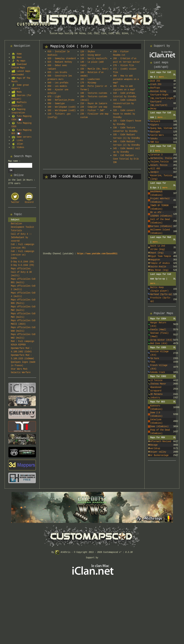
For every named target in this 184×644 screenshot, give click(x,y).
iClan (20, 144)
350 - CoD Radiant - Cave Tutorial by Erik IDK (126, 159)
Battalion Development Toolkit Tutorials (23, 227)
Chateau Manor (158, 384)
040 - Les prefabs (58, 83)
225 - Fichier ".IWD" (92, 110)
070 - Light (54, 97)
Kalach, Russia (159, 165)
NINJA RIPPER (18, 345)
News (19, 57)
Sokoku (154, 139)
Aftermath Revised (161, 441)
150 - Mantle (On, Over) (94, 69)
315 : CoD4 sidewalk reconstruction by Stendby (125, 103)
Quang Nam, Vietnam (161, 128)
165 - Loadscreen (90, 79)
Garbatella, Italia (161, 158)
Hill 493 (155, 169)
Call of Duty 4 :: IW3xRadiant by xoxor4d (21, 237)
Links (20, 140)
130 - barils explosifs (94, 59)
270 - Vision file (123, 65)
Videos (20, 147)
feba (153, 362)
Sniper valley (158, 452)
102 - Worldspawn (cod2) (62, 110)
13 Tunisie (156, 380)
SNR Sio (154, 142)
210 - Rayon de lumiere (94, 103)
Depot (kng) (157, 253)
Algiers (154, 125)
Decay (153, 109)
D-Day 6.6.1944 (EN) (23, 262)
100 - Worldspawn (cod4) (62, 107)
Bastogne (155, 132)
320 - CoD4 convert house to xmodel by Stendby (124, 114)
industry (155, 398)
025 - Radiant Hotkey (60, 62)
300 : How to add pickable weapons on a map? (126, 79)
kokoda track (158, 372)
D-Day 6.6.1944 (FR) (23, 265)
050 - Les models (57, 86)
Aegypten (155, 260)
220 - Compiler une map (94, 107)
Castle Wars (157, 135)
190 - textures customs (94, 93)
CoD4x (14, 258)
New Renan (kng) (159, 270)
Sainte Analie (158, 267)
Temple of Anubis (160, 263)
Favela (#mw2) (158, 330)
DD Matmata (156, 394)
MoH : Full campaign (23, 341)
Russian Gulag (158, 91)
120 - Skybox (88, 52)
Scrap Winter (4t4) (161, 340)
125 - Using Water (91, 55)
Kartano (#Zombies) (161, 226)
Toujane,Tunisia (159, 162)
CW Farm (154, 358)
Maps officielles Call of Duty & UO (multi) (21, 272)
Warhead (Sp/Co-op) (161, 294)
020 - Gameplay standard (62, 59)
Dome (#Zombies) (159, 426)
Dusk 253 (155, 81)
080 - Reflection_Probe (61, 100)
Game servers (24, 137)
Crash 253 (156, 84)
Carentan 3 (156, 155)
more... (163, 77)
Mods (19, 92)
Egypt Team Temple (161, 256)
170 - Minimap (88, 83)
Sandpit (154, 172)
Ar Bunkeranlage (159, 455)
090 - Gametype (56, 103)
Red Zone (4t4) (159, 343)
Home (19, 54)
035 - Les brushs (57, 72)
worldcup (155, 448)
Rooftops (155, 88)
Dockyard (155, 121)
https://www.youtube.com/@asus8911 (97, 254)
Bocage (154, 445)
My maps (21, 61)
